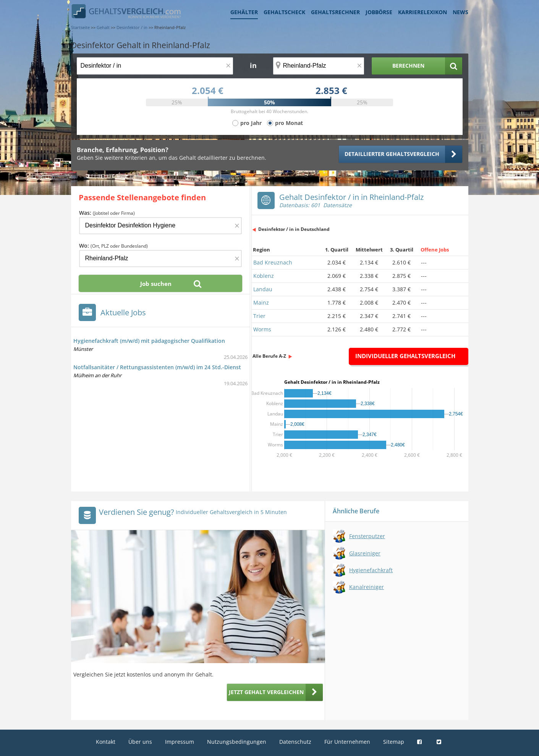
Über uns (140, 742)
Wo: (113, 246)
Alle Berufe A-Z (269, 356)
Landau (263, 289)
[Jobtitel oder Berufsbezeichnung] (155, 66)
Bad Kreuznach (273, 262)
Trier (259, 316)
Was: (107, 213)
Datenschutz (295, 742)
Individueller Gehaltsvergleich (405, 356)
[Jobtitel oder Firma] (160, 226)
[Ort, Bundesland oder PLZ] (319, 66)
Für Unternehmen (347, 742)
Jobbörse (379, 12)
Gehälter (244, 12)
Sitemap (394, 742)
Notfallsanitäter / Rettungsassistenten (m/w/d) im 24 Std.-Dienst (157, 367)
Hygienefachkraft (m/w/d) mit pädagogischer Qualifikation (149, 341)
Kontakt (106, 742)
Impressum (180, 742)
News (460, 12)
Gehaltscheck (284, 12)
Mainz (261, 303)
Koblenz (264, 276)
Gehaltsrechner (335, 12)
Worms (262, 329)
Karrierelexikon (422, 12)
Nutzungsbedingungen (237, 742)
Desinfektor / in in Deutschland (294, 229)
